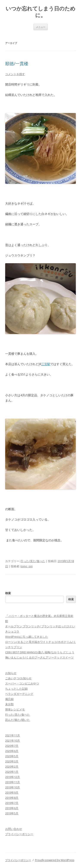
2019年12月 (13, 777)
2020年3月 (12, 761)
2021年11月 (13, 735)
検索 (8, 593)
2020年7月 (12, 746)
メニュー (41, 27)
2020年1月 (12, 772)
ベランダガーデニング (19, 694)
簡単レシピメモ (15, 709)
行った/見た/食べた (33, 561)
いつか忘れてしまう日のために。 (40, 12)
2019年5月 (12, 813)
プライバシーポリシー (19, 834)
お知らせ (11, 673)
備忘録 (9, 699)
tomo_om (27, 566)
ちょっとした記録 (16, 689)
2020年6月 (12, 751)
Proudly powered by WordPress (55, 860)
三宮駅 (46, 364)
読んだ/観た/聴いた (17, 720)
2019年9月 (12, 792)
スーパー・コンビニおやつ (22, 683)
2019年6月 (12, 808)
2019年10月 (13, 787)
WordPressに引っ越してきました (27, 637)
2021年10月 (13, 741)
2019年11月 (13, 782)
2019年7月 (12, 803)
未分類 (9, 704)
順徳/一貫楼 (17, 64)
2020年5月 (12, 756)
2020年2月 (12, 766)
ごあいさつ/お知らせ (18, 678)
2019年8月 (12, 798)
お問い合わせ (14, 829)
